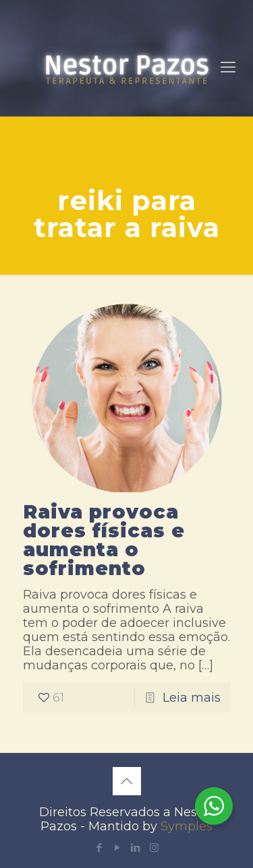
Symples (187, 826)
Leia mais (192, 698)
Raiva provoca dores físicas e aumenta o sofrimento (104, 540)
